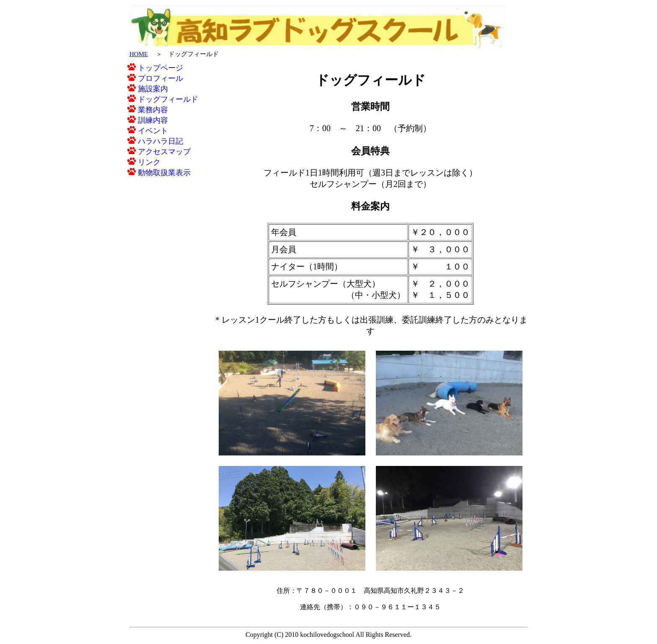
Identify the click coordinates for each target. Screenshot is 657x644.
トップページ (155, 68)
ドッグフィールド (163, 99)
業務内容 (148, 110)
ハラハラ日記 (155, 141)
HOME (139, 54)
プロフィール (155, 78)
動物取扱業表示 (159, 173)
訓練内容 (148, 120)
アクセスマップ (159, 152)
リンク (144, 162)
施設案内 (148, 89)
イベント (148, 131)
